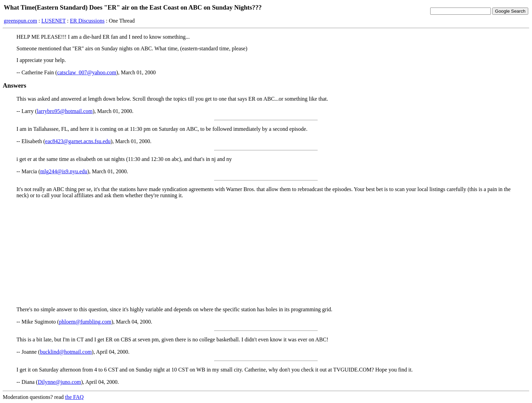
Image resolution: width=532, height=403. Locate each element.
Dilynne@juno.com (59, 382)
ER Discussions (87, 21)
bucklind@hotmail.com (66, 352)
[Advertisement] (266, 252)
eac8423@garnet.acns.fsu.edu (78, 141)
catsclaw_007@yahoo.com (87, 72)
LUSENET (54, 21)
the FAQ (74, 397)
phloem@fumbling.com (85, 322)
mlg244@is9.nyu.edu (64, 171)
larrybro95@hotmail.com (65, 111)
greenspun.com (20, 21)
